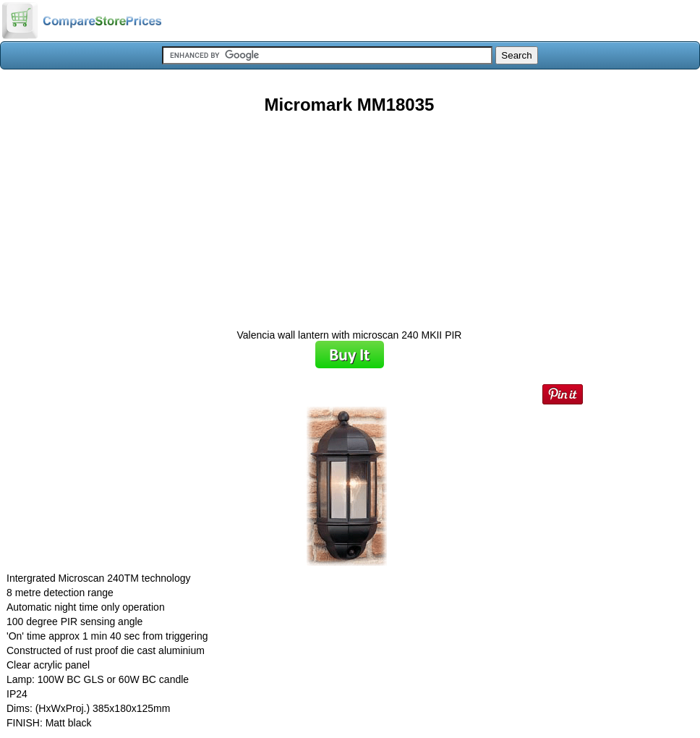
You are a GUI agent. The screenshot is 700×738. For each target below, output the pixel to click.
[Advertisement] (349, 216)
